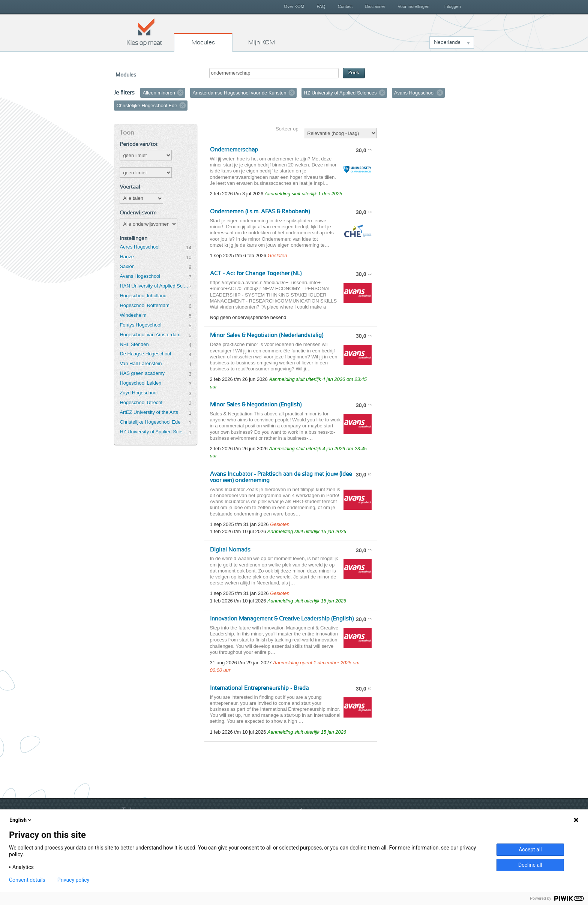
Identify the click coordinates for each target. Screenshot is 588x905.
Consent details (27, 880)
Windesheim (133, 315)
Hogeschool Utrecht (141, 402)
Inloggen (453, 6)
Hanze (127, 257)
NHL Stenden (134, 344)
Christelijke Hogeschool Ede (150, 422)
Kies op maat (144, 32)
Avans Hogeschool (140, 276)
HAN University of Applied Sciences (154, 286)
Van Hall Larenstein (141, 363)
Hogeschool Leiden (140, 383)
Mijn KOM (262, 42)
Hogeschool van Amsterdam (150, 335)
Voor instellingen (413, 6)
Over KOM (294, 6)
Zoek (354, 73)
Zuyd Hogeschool (139, 393)
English (21, 820)
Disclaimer (375, 6)
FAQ (321, 6)
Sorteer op (287, 129)
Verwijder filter (180, 93)
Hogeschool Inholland (143, 296)
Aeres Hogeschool (139, 247)
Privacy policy (73, 880)
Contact (345, 6)
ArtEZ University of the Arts (149, 412)
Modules (203, 42)
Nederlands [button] (447, 42)
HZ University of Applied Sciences (154, 432)
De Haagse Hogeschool (145, 354)
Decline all (530, 865)
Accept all (530, 850)
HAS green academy (142, 373)
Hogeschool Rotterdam (144, 305)
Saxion (127, 266)
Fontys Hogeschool (140, 325)
